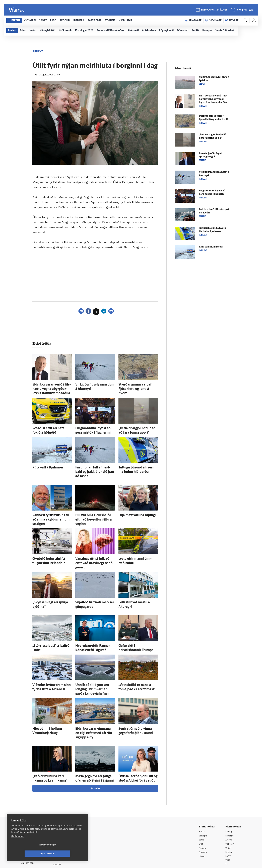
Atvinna (229, 797)
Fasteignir (230, 793)
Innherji (230, 788)
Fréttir (202, 788)
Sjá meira (95, 745)
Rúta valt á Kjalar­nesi (44, 462)
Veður (228, 805)
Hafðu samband (65, 810)
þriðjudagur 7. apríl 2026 (214, 10)
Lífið (201, 801)
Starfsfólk (61, 822)
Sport (202, 797)
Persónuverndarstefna (32, 808)
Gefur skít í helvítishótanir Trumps (138, 619)
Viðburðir (230, 801)
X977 (228, 818)
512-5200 (67, 801)
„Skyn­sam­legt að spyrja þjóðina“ (51, 578)
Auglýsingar (62, 805)
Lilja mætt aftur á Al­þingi (132, 503)
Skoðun (203, 805)
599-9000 (31, 821)
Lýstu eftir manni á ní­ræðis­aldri (136, 540)
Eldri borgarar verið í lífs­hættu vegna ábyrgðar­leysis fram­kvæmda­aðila (49, 387)
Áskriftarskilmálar (66, 818)
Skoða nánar (18, 845)
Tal (227, 823)
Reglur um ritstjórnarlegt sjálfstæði (34, 802)
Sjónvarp (204, 810)
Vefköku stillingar (27, 854)
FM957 (229, 814)
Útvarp (202, 814)
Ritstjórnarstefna (65, 814)
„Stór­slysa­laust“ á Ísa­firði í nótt (50, 619)
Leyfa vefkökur (67, 854)
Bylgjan (229, 810)
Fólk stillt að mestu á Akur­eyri (135, 578)
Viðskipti (204, 793)
